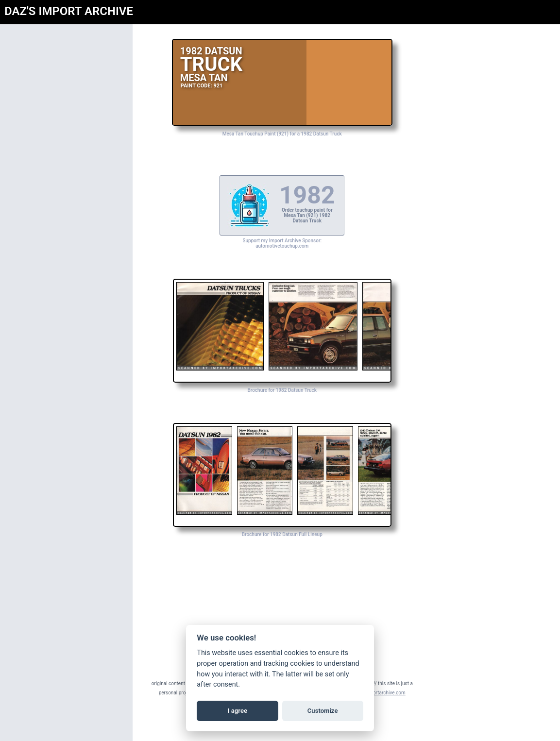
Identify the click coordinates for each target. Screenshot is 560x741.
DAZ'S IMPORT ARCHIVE (69, 11)
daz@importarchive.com (416, 693)
